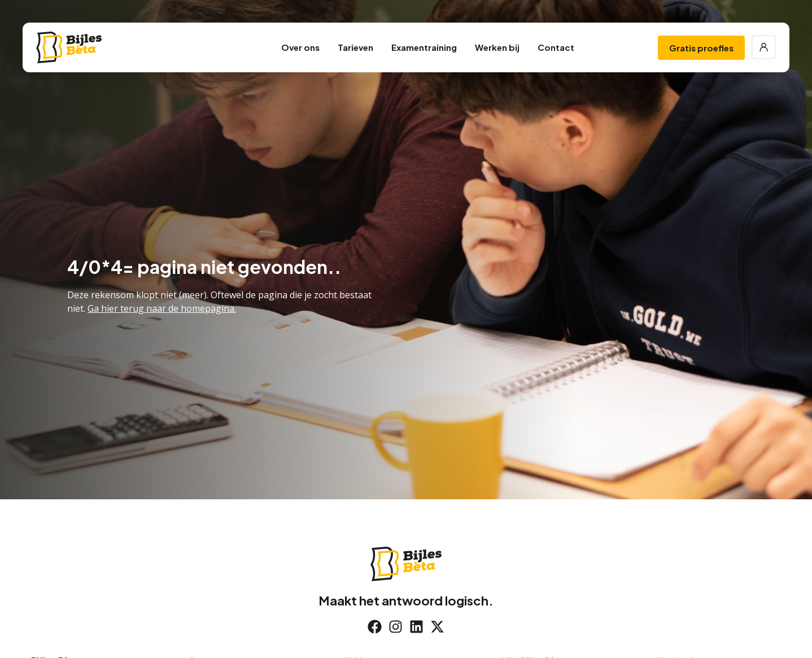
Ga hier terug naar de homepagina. (162, 308)
